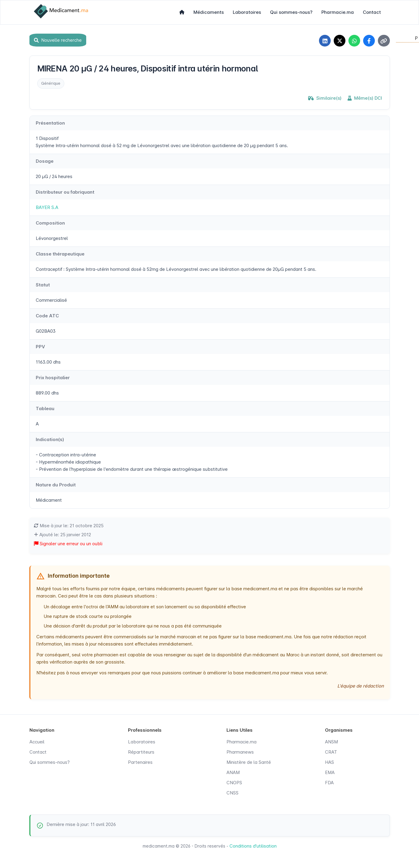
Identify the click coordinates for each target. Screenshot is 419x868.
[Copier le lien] (384, 41)
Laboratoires (247, 12)
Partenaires (140, 762)
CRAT (331, 752)
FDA (329, 783)
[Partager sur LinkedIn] (324, 41)
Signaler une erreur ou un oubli (68, 544)
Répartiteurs (141, 752)
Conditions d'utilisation (253, 846)
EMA (330, 773)
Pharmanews (240, 752)
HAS (329, 762)
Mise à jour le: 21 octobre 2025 (69, 526)
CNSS (232, 793)
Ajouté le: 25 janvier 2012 (62, 535)
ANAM (233, 773)
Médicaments (209, 12)
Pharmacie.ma (338, 12)
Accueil (37, 742)
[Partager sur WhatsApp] (354, 41)
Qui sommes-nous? (291, 12)
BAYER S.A (47, 208)
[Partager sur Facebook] (369, 41)
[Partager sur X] (339, 41)
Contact (372, 12)
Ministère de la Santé (249, 762)
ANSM (331, 742)
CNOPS (234, 783)
